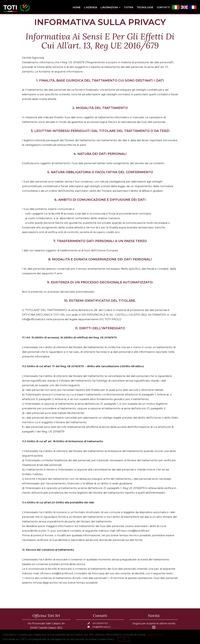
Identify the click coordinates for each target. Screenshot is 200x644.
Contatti (163, 7)
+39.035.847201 (98, 623)
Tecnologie (145, 7)
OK (124, 639)
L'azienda (91, 7)
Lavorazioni (110, 7)
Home (77, 7)
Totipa (128, 7)
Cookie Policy (155, 634)
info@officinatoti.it (99, 627)
